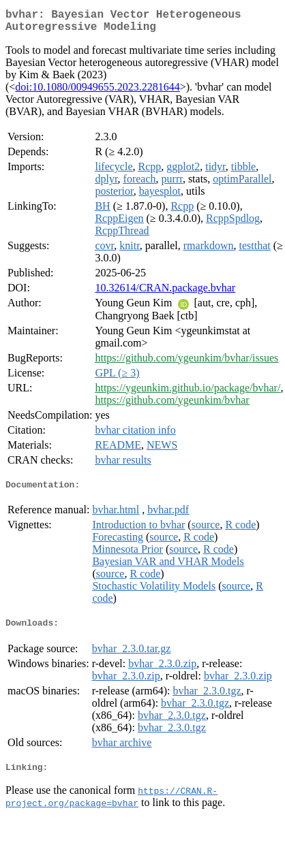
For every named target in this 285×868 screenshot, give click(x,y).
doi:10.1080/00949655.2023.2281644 (97, 92)
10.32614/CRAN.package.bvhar (165, 293)
